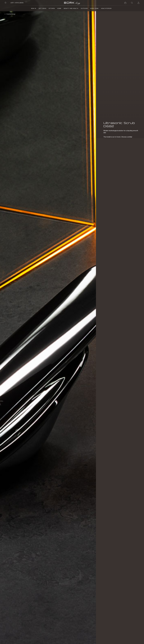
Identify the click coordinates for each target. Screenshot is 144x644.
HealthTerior (106, 8)
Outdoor (84, 8)
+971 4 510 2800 (17, 3)
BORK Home (94, 8)
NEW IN (34, 8)
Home (59, 8)
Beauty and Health (71, 8)
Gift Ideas (42, 8)
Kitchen (52, 8)
